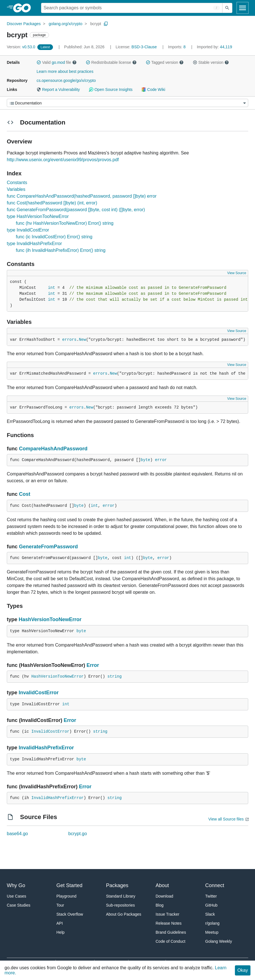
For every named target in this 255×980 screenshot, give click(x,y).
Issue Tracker (168, 914)
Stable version (211, 62)
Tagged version (165, 62)
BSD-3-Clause (144, 47)
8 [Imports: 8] (177, 47)
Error (93, 665)
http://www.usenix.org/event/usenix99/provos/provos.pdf (63, 160)
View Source (237, 273)
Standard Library (121, 896)
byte (145, 460)
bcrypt (96, 24)
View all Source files (226, 819)
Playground (66, 896)
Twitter (211, 896)
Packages (117, 885)
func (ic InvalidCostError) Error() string (54, 237)
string (114, 676)
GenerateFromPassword (48, 547)
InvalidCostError (39, 693)
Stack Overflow (70, 914)
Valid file (57, 62)
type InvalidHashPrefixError (34, 244)
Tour (60, 905)
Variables (16, 189)
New (82, 340)
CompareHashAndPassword (53, 449)
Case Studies (19, 905)
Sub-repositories (121, 905)
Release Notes (169, 923)
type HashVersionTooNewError (38, 216)
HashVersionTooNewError (50, 619)
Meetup (212, 932)
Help (60, 932)
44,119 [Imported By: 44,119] (214, 47)
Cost (25, 494)
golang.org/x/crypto (66, 24)
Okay (243, 970)
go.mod (58, 62)
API (60, 923)
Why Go (16, 885)
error (161, 460)
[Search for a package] (132, 8)
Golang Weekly (219, 941)
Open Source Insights (111, 90)
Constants (17, 183)
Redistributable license (111, 62)
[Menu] (127, 103)
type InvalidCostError (28, 230)
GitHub (211, 905)
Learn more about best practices (65, 71)
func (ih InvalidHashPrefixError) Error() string (61, 250)
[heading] (24, 8)
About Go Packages (124, 914)
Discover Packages (24, 24)
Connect (215, 885)
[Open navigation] (243, 8)
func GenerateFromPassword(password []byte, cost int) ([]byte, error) (76, 210)
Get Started (69, 885)
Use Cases (16, 896)
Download (164, 896)
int (51, 288)
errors (69, 340)
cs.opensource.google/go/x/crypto (66, 80)
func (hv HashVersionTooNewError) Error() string (65, 223)
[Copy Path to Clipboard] (106, 24)
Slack (210, 914)
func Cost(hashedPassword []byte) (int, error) (52, 203)
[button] (39, 62)
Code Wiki (153, 90)
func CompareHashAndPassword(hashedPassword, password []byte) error (82, 196)
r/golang (212, 923)
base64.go (17, 834)
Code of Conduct (171, 941)
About (162, 885)
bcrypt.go (78, 834)
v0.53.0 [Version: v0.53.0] (22, 47)
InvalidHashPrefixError (46, 748)
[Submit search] (227, 8)
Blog (160, 905)
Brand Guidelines (171, 932)
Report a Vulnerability (58, 90)
